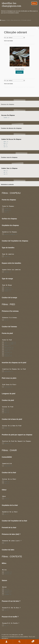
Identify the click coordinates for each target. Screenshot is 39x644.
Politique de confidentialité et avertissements (15, 637)
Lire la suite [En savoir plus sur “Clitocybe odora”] (19, 72)
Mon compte (6, 642)
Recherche (19, 642)
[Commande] (14, 38)
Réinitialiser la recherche (7, 184)
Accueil (4, 20)
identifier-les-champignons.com (11, 4)
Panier (30, 641)
